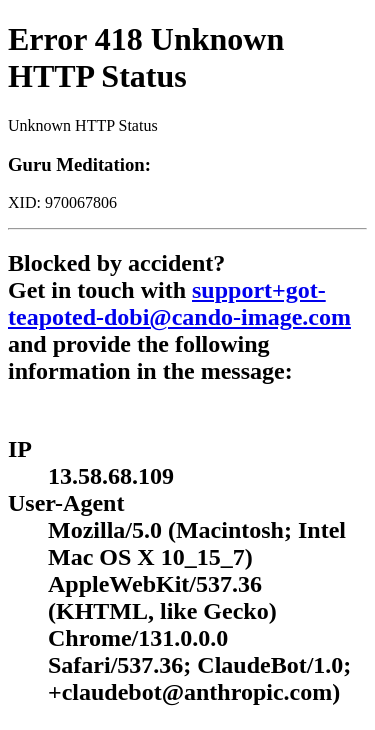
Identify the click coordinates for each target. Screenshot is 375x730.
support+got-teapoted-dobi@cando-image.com (179, 303)
